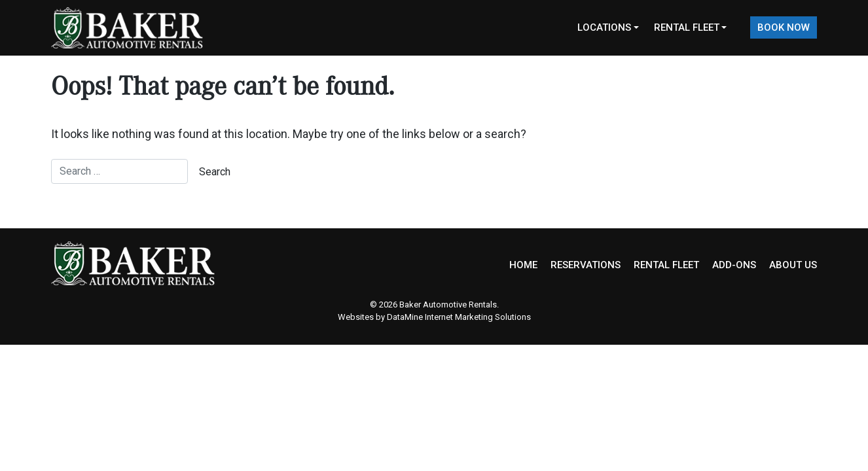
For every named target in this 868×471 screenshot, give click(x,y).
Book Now (784, 27)
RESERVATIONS (586, 265)
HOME (523, 265)
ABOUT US (793, 265)
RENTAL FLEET (666, 265)
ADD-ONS (734, 265)
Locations (604, 27)
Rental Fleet (687, 27)
